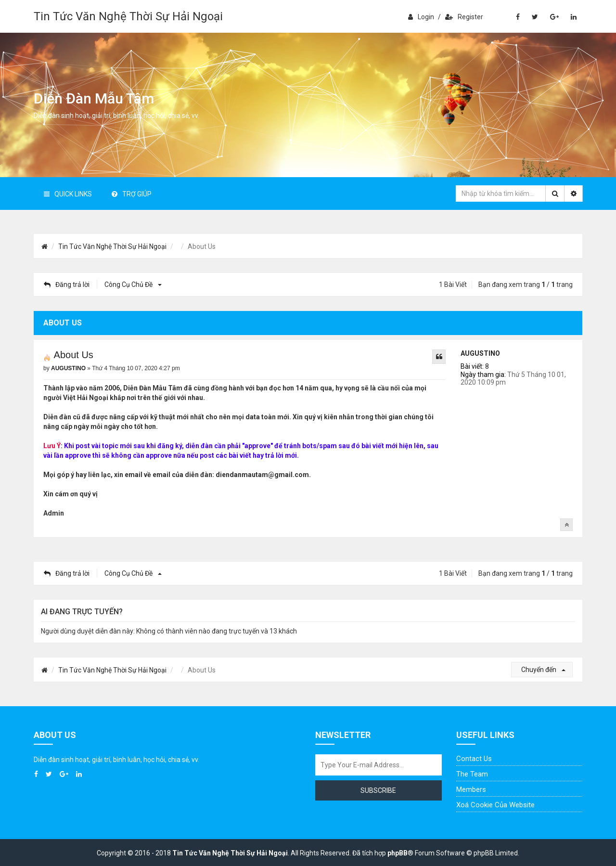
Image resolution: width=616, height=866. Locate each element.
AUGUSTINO (480, 353)
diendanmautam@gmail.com (262, 475)
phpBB (398, 853)
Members (471, 789)
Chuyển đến (543, 670)
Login (421, 17)
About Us (74, 355)
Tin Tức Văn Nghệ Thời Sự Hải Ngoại (128, 16)
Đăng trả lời (67, 284)
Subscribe (378, 790)
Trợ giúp (132, 194)
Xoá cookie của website (495, 805)
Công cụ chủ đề (132, 284)
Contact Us (474, 759)
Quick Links (68, 194)
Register (464, 17)
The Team (472, 774)
